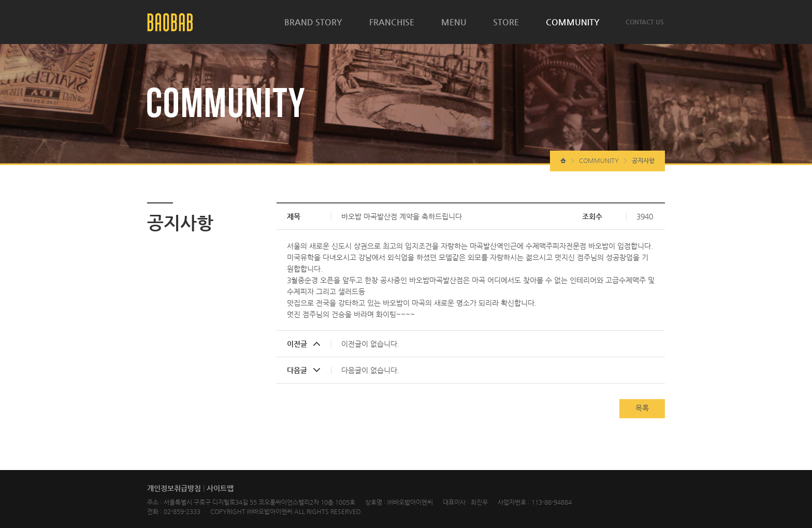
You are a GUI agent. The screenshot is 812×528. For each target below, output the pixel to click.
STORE (506, 22)
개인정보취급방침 (174, 488)
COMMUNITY (573, 22)
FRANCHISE (392, 22)
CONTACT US (645, 22)
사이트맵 (220, 488)
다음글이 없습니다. (370, 370)
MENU (454, 22)
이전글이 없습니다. (370, 344)
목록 (642, 408)
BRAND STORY (313, 22)
